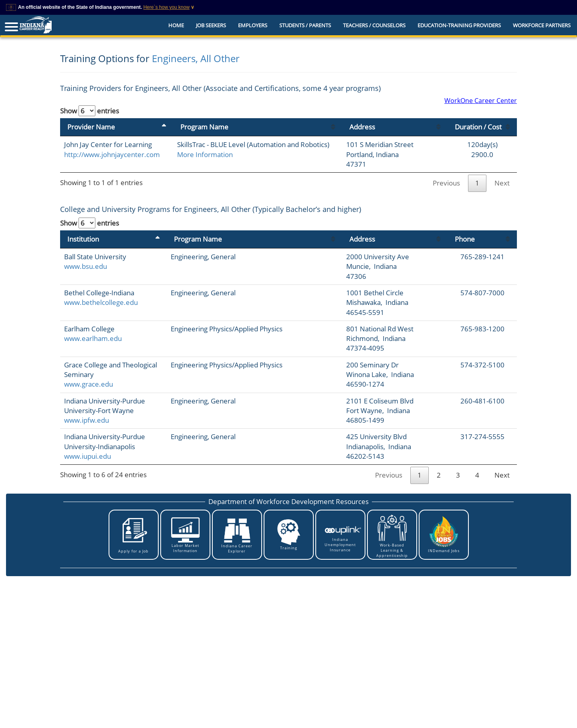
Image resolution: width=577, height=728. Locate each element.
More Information (205, 154)
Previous (446, 183)
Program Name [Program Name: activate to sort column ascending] (204, 127)
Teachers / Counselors (374, 25)
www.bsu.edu (86, 266)
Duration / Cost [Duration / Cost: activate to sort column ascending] (478, 127)
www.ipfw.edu (87, 420)
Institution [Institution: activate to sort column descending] (83, 239)
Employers (253, 25)
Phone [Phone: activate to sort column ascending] (465, 239)
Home (176, 25)
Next (502, 183)
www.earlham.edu (93, 338)
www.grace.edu (89, 384)
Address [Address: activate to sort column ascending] (362, 127)
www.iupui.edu (88, 456)
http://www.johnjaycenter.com (112, 154)
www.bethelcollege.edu (101, 302)
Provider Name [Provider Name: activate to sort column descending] (91, 127)
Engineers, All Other (196, 58)
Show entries (90, 111)
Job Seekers (211, 25)
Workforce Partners (542, 25)
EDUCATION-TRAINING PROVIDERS (459, 25)
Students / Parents (305, 25)
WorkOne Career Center (481, 101)
